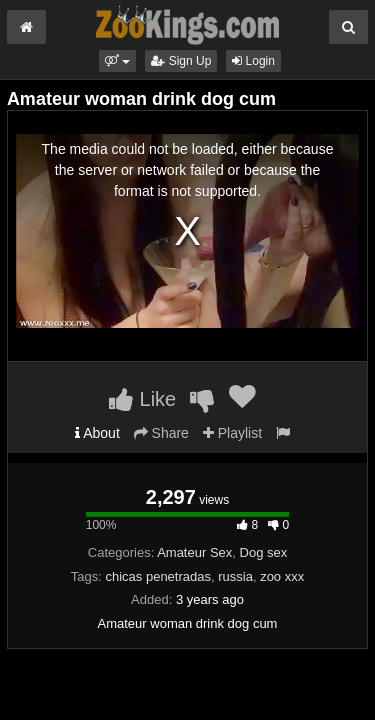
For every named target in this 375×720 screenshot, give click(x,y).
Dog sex (264, 552)
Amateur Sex (194, 552)
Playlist (232, 433)
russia (235, 576)
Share (161, 433)
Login (253, 61)
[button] (117, 61)
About (97, 433)
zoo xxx (282, 576)
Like (142, 399)
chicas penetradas (158, 576)
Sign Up (181, 61)
